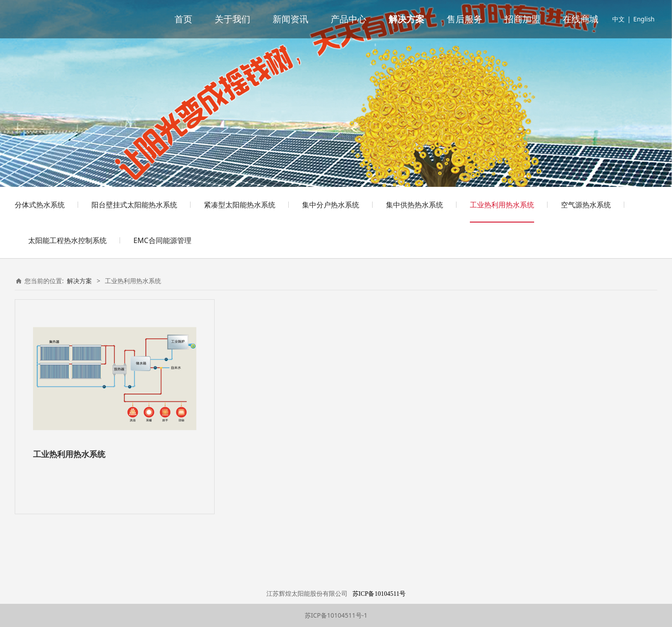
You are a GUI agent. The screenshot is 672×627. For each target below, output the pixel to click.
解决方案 (407, 19)
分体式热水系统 (40, 205)
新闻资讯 (290, 19)
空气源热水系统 (586, 205)
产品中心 (348, 19)
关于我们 (232, 19)
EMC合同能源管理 (162, 240)
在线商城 (581, 19)
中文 (618, 19)
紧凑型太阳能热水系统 (240, 205)
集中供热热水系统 (415, 205)
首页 (183, 19)
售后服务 (465, 19)
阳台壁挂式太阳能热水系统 (134, 205)
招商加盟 (523, 19)
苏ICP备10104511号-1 (336, 615)
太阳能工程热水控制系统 (67, 240)
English (644, 19)
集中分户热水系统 (331, 205)
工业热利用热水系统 (502, 205)
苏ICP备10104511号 (379, 594)
